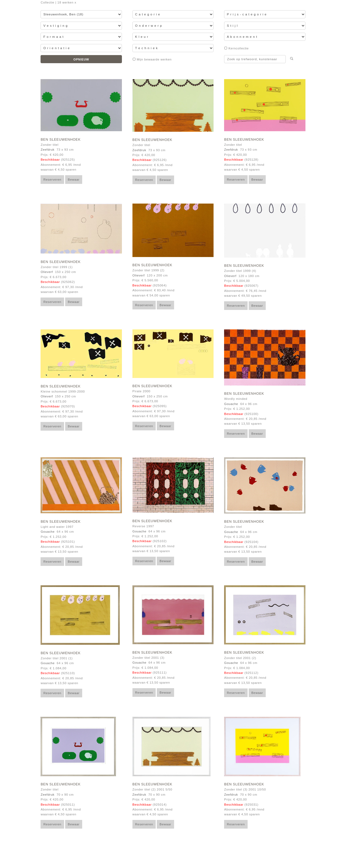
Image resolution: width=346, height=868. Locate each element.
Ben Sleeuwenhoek (61, 140)
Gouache (231, 404)
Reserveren (52, 180)
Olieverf (47, 272)
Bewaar (74, 180)
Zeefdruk (47, 150)
